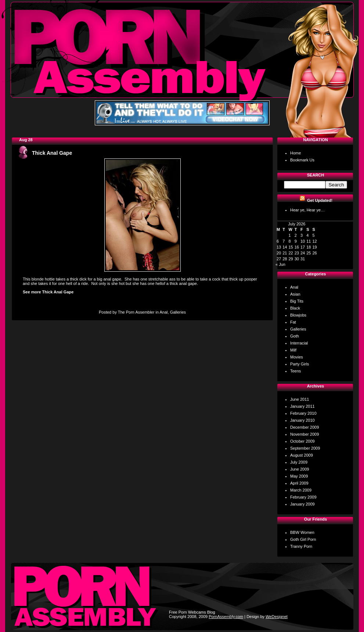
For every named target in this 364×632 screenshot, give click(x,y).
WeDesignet (277, 617)
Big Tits (297, 301)
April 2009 (299, 483)
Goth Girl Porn (303, 539)
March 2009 (301, 490)
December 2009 (304, 427)
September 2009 (305, 448)
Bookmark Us (302, 160)
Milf (293, 350)
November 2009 (304, 434)
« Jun (280, 264)
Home (295, 153)
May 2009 (299, 476)
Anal (163, 312)
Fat (293, 322)
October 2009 (302, 441)
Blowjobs (298, 315)
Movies (297, 357)
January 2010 (302, 420)
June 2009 (300, 469)
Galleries (178, 312)
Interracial (299, 343)
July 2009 (299, 462)
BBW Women (302, 532)
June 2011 (300, 399)
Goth (295, 336)
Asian (295, 294)
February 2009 (303, 497)
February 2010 (303, 413)
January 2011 (302, 406)
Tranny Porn (301, 546)
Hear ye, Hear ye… (307, 210)
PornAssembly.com (226, 617)
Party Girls (300, 364)
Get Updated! (320, 200)
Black (295, 308)
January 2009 (302, 504)
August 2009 (302, 455)
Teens (295, 371)
